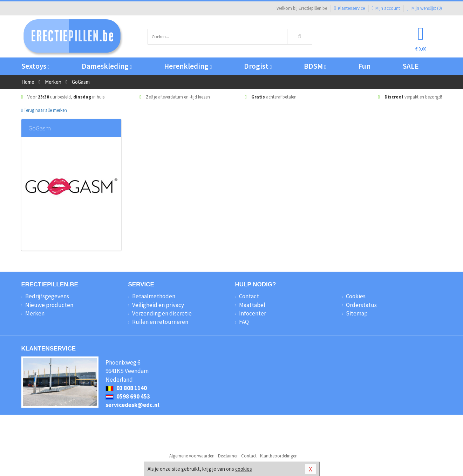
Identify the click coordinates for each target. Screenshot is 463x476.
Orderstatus (361, 305)
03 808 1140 (126, 388)
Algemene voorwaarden (192, 456)
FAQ (244, 322)
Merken (35, 313)
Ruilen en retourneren (160, 322)
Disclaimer (228, 456)
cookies (244, 469)
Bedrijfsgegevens (47, 296)
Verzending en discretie (162, 313)
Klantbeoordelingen (279, 456)
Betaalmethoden (154, 296)
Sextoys (35, 66)
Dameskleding (107, 66)
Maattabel (252, 305)
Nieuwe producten (49, 305)
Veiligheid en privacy (158, 305)
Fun (364, 66)
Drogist (258, 66)
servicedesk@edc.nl (132, 405)
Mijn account (386, 8)
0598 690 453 (128, 396)
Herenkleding (188, 66)
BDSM (315, 66)
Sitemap (357, 313)
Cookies (356, 296)
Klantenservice (349, 8)
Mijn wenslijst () (424, 8)
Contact (249, 296)
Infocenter (253, 313)
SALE (411, 66)
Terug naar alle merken (44, 110)
